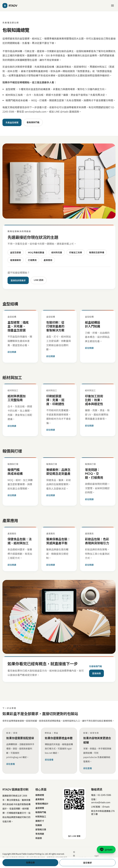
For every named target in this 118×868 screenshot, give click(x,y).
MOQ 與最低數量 (36, 252)
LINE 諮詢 (39, 280)
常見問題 (40, 834)
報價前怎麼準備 (97, 252)
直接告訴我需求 (18, 280)
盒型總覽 (40, 808)
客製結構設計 (42, 804)
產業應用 (48, 260)
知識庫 (39, 825)
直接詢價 (96, 673)
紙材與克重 (57, 252)
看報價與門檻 (33, 122)
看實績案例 (16, 260)
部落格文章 (41, 829)
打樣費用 (32, 260)
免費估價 (30, 862)
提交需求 (88, 863)
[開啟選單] (112, 6)
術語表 (39, 838)
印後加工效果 (76, 252)
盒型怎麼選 (16, 252)
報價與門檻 (41, 812)
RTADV (10, 6)
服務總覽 (40, 795)
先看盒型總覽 (12, 122)
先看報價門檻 (96, 666)
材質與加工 (41, 816)
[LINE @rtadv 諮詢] (106, 850)
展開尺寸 (40, 821)
